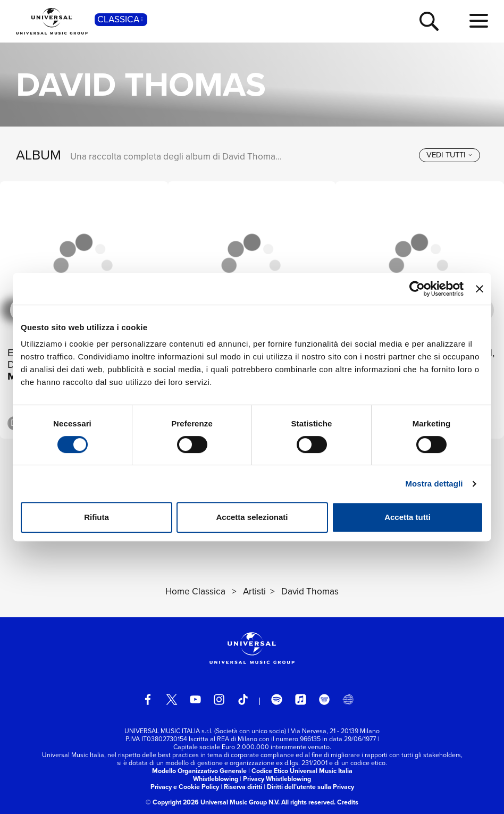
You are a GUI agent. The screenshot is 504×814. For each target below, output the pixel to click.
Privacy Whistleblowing (277, 779)
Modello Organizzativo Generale (199, 771)
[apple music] (301, 699)
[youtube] (195, 699)
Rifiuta (96, 517)
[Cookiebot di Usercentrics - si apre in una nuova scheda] (417, 289)
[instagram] (219, 699)
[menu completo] (479, 21)
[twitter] (172, 699)
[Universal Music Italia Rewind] (348, 699)
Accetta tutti (408, 517)
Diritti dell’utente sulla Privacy (310, 787)
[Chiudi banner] (480, 289)
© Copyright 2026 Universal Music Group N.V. (213, 802)
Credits (348, 802)
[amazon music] (325, 699)
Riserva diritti (243, 787)
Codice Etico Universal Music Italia (302, 771)
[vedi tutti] (450, 155)
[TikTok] (243, 699)
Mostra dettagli (434, 484)
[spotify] (277, 699)
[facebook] (148, 699)
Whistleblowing (216, 779)
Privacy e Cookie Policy (185, 787)
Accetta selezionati (252, 517)
